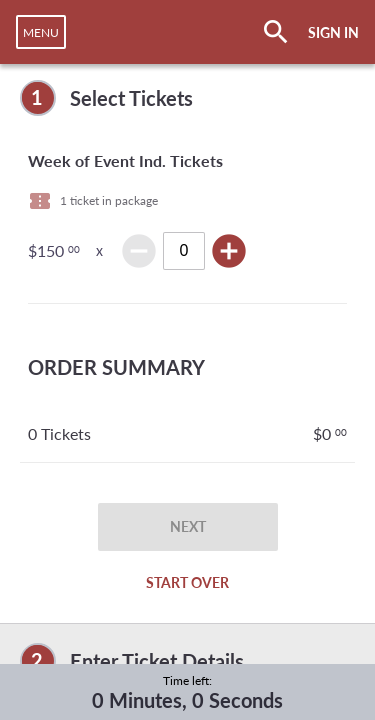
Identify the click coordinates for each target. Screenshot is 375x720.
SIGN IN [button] (333, 32)
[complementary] (187, 98)
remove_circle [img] (139, 251)
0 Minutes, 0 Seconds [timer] (187, 700)
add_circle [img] (229, 251)
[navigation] (41, 32)
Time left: (187, 680)
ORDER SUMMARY (116, 367)
